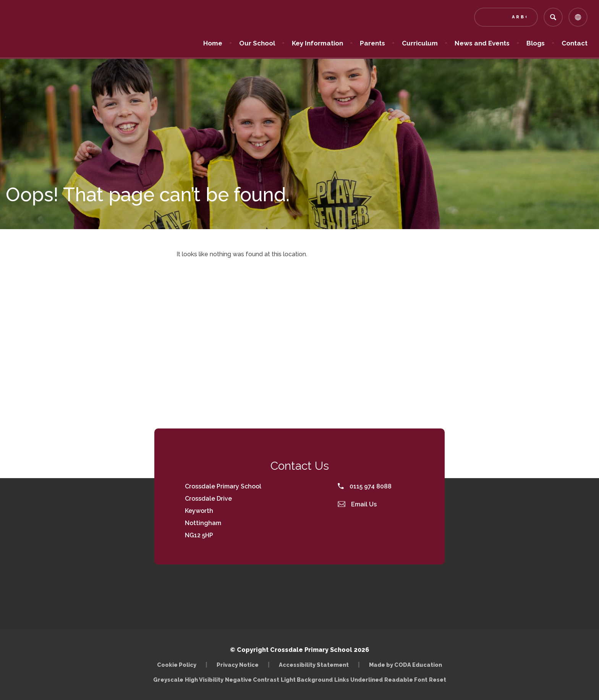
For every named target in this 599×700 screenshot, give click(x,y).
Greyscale (168, 680)
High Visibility (204, 680)
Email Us (357, 504)
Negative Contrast (252, 680)
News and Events (482, 43)
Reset (438, 680)
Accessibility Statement (314, 665)
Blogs (536, 43)
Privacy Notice (238, 665)
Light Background (307, 680)
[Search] (553, 17)
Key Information (317, 43)
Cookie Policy (177, 665)
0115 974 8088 (365, 486)
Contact (575, 43)
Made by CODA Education (406, 665)
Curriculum (420, 43)
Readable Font (406, 680)
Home (213, 43)
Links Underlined (359, 680)
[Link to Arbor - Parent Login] (506, 17)
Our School (257, 43)
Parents (372, 43)
